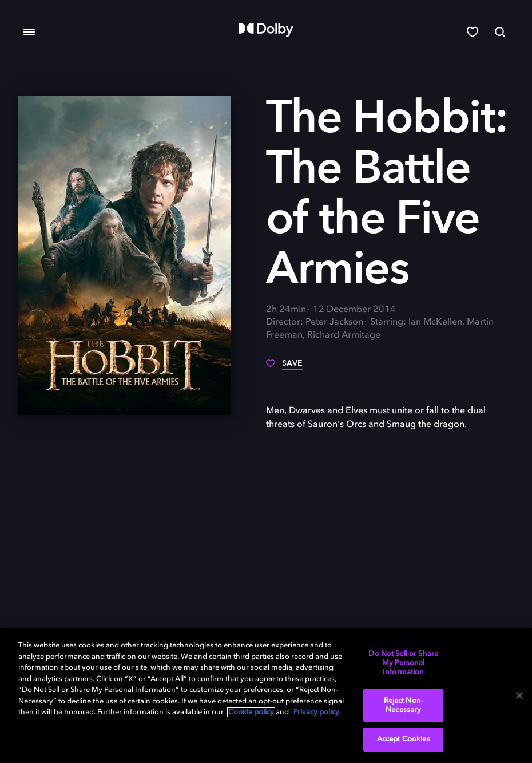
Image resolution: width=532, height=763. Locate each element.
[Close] (519, 695)
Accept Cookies (404, 739)
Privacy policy (316, 712)
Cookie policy (251, 712)
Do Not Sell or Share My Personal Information (403, 663)
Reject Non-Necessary (404, 705)
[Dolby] (266, 30)
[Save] (284, 367)
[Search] (500, 32)
